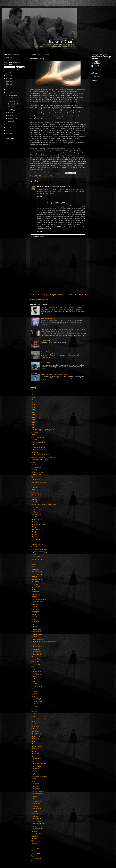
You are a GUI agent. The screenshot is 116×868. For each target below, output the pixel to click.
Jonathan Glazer (37, 701)
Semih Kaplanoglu (37, 794)
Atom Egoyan (36, 612)
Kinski (33, 716)
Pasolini (34, 771)
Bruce (33, 624)
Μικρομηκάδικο (36, 527)
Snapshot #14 (45, 341)
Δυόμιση (34, 465)
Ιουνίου (11, 113)
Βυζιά (33, 445)
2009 (33, 407)
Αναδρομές (35, 432)
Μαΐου (10, 115)
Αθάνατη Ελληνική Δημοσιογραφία (43, 430)
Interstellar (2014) (13, 98)
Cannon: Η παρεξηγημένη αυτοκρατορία (54, 374)
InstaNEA (35, 684)
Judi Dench (35, 706)
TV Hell (34, 851)
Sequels (34, 796)
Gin (33, 667)
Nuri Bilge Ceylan (37, 766)
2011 (33, 412)
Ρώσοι (34, 564)
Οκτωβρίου (12, 101)
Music (33, 756)
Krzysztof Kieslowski (38, 719)
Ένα (33, 477)
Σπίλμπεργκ (35, 569)
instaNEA (9, 58)
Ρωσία (34, 562)
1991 (33, 395)
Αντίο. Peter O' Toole (38, 437)
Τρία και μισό (36, 587)
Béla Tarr (34, 617)
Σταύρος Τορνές (37, 572)
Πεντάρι (34, 554)
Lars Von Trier (36, 724)
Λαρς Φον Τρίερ (37, 514)
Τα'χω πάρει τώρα (37, 574)
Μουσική (34, 534)
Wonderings (35, 861)
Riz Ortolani (35, 784)
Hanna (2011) (45, 352)
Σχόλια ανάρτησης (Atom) (47, 299)
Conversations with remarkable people (44, 642)
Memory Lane (36, 739)
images (34, 681)
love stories (35, 731)
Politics (34, 779)
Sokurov (34, 811)
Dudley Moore (36, 652)
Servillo (34, 799)
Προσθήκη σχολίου (39, 236)
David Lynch (35, 644)
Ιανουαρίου (12, 121)
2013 (33, 417)
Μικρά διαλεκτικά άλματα (39, 524)
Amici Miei (35, 604)
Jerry (33, 696)
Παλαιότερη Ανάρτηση (76, 295)
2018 (8, 81)
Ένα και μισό (36, 480)
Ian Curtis (35, 679)
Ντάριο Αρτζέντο (37, 539)
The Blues (35, 836)
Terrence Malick (37, 834)
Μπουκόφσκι (36, 537)
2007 (33, 402)
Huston (34, 676)
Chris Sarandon (36, 634)
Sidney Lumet (36, 804)
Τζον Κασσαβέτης (37, 579)
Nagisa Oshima (36, 759)
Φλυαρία (34, 597)
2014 (37, 176)
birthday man (36, 622)
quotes (34, 781)
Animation (35, 607)
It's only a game (37, 686)
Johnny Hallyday (37, 699)
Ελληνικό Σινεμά (37, 475)
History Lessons (37, 674)
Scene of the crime (38, 791)
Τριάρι (33, 589)
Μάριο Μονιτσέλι (37, 519)
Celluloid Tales (36, 629)
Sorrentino (35, 814)
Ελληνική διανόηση (38, 472)
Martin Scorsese (37, 736)
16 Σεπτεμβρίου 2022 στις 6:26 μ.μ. (56, 203)
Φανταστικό (35, 592)
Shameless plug (37, 801)
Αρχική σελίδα (56, 295)
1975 (33, 390)
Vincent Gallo (36, 854)
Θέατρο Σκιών (36, 494)
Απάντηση (40, 196)
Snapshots (35, 806)
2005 (33, 400)
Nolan (51, 176)
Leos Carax (35, 726)
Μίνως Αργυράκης (37, 529)
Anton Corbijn (36, 609)
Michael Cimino (36, 744)
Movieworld (35, 754)
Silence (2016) (45, 363)
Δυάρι (33, 462)
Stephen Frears (36, 819)
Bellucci (34, 619)
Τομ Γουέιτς (35, 584)
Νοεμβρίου (12, 95)
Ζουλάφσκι (35, 492)
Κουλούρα (35, 507)
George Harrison (37, 661)
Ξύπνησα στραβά (37, 544)
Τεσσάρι (34, 577)
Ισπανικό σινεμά (37, 499)
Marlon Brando (36, 734)
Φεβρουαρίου (13, 118)
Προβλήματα (36, 557)
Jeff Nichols (35, 694)
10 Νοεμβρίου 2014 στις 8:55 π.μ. (61, 186)
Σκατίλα (34, 567)
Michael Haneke (37, 746)
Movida (34, 751)
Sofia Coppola (36, 809)
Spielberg (35, 816)
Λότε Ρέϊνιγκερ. (36, 517)
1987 (33, 392)
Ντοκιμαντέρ (35, 542)
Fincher (34, 657)
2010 (33, 410)
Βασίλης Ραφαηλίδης (38, 442)
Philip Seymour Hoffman (39, 776)
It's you (34, 689)
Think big (34, 843)
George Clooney (37, 659)
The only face (36, 841)
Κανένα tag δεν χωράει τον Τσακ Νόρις (44, 505)
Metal (33, 741)
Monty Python (36, 749)
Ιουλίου (11, 110)
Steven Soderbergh (38, 824)
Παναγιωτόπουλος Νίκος (39, 549)
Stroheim (34, 826)
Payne (34, 774)
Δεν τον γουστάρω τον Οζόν (40, 455)
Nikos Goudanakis (43, 186)
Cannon (34, 627)
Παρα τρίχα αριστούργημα (40, 552)
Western (34, 856)
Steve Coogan (36, 821)
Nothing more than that (39, 764)
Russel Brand (36, 789)
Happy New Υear (37, 672)
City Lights (35, 637)
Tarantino (34, 831)
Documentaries (36, 649)
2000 (33, 397)
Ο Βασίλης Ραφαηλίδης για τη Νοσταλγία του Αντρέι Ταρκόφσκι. (61, 307)
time (33, 846)
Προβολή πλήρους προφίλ (100, 69)
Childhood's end (37, 632)
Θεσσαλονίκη (36, 497)
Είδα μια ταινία (44, 176)
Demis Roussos (37, 647)
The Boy (34, 838)
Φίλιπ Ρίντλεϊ (36, 594)
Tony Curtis (35, 848)
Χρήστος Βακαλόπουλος (39, 599)
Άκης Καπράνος (99, 66)
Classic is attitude (37, 639)
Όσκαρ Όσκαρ (36, 547)
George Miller (36, 664)
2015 (33, 422)
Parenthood (35, 769)
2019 (8, 78)
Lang (33, 721)
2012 (33, 415)
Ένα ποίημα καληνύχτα (39, 482)
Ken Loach (35, 711)
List (33, 729)
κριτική (34, 509)
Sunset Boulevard (37, 829)
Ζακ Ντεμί (35, 490)
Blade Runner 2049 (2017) (49, 318)
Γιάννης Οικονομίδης (38, 447)
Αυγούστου (12, 107)
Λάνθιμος (34, 512)
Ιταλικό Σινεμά (36, 502)
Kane (33, 709)
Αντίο (33, 435)
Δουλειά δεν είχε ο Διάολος (40, 460)
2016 (33, 425)
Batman (34, 614)
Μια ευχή (34, 522)
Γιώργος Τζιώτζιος (37, 450)
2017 (33, 427)
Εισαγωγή (35, 470)
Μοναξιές (34, 532)
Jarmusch (35, 691)
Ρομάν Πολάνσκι (37, 559)
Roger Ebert (35, 786)
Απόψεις (34, 440)
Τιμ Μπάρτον (36, 582)
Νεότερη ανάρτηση (38, 295)
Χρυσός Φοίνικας (37, 602)
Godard (34, 669)
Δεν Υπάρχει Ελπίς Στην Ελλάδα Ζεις (43, 457)
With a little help (37, 858)
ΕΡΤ (33, 485)
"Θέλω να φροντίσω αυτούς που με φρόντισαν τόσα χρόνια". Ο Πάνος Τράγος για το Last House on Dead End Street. (63, 330)
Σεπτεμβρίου (12, 104)
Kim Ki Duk (35, 714)
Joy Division (35, 704)
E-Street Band (36, 654)
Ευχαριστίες (35, 487)
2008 (33, 405)
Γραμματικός (35, 452)
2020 (8, 75)
